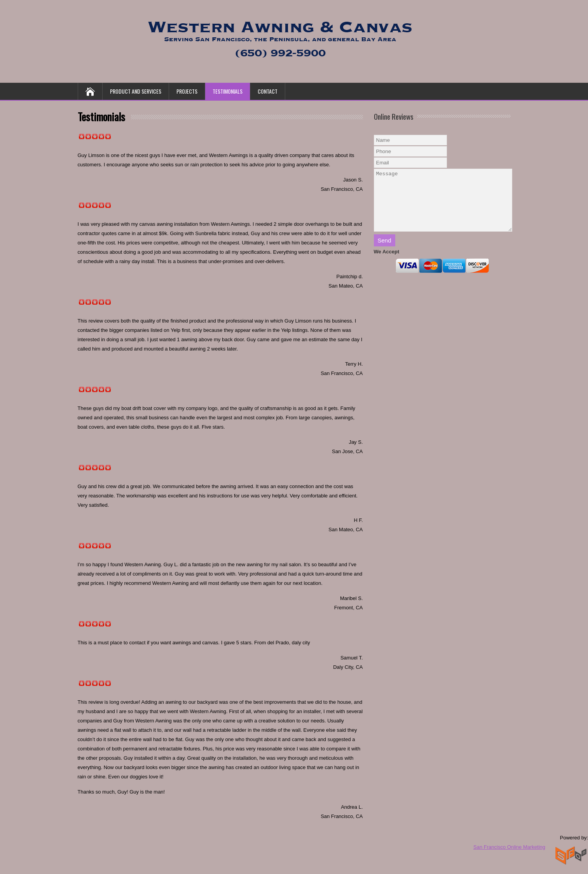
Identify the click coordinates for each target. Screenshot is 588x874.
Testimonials (228, 91)
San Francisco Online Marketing (509, 847)
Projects (187, 91)
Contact (268, 91)
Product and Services (136, 91)
